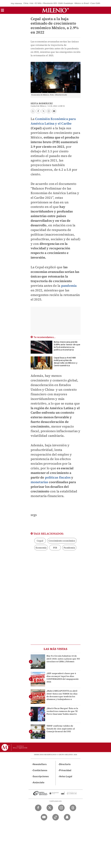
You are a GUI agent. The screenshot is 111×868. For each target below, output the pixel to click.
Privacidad (65, 770)
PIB (55, 548)
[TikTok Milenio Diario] (56, 817)
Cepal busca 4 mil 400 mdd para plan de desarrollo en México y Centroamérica (66, 362)
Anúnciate (39, 783)
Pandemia (69, 548)
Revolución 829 (50, 3)
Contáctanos (40, 770)
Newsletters (40, 764)
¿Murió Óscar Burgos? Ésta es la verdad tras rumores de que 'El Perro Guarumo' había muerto (62, 711)
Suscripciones (41, 776)
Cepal (40, 541)
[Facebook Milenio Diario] (38, 808)
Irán (32, 3)
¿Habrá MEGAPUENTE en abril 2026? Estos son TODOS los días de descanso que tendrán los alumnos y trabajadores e (62, 695)
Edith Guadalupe (66, 3)
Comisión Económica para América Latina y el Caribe (53, 121)
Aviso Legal (66, 776)
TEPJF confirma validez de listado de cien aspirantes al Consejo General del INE (61, 729)
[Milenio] (55, 10)
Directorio (65, 764)
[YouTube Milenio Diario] (44, 817)
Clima (26, 3)
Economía (41, 548)
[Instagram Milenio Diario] (61, 808)
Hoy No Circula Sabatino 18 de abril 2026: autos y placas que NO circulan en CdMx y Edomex (63, 659)
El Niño (38, 3)
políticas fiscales (58, 477)
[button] (2, 11)
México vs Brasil (82, 3)
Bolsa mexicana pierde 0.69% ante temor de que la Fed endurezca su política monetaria (67, 346)
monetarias (39, 482)
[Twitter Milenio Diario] (50, 808)
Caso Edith (95, 3)
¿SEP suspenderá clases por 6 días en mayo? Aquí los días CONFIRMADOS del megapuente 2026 (63, 678)
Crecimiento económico (62, 541)
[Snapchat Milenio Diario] (67, 817)
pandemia (69, 286)
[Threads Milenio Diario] (73, 808)
